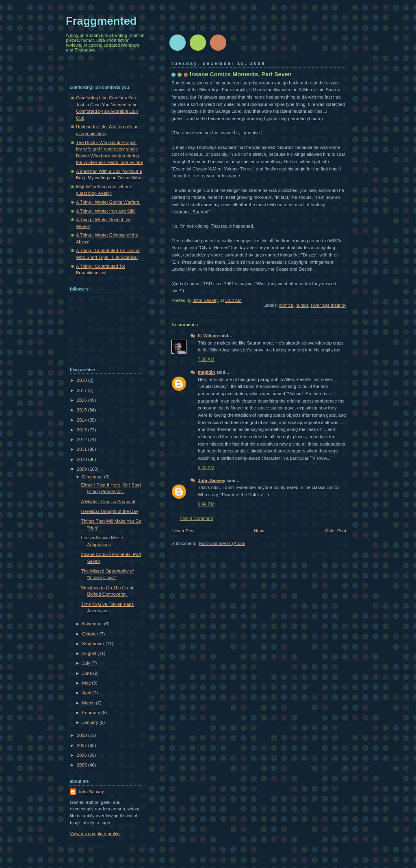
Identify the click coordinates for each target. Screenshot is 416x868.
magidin (206, 372)
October (91, 634)
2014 (82, 420)
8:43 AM (206, 467)
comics (286, 305)
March (89, 703)
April (87, 693)
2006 (82, 755)
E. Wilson (208, 336)
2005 (82, 765)
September (94, 644)
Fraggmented (101, 21)
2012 (82, 439)
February (92, 713)
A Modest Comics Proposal (108, 502)
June (88, 673)
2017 (82, 390)
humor (302, 305)
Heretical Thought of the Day (110, 511)
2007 (82, 745)
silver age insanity (328, 305)
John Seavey (212, 480)
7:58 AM (206, 359)
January (91, 722)
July (87, 663)
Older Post (336, 531)
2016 (82, 400)
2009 (82, 469)
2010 (82, 459)
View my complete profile (95, 834)
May (87, 683)
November (93, 624)
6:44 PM (206, 504)
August (90, 653)
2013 (82, 430)
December (93, 477)
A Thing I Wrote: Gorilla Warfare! (108, 202)
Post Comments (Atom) (222, 543)
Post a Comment (196, 518)
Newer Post (183, 531)
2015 (82, 410)
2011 (82, 449)
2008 (82, 735)
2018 (82, 380)
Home (260, 531)
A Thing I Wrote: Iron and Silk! (106, 211)
